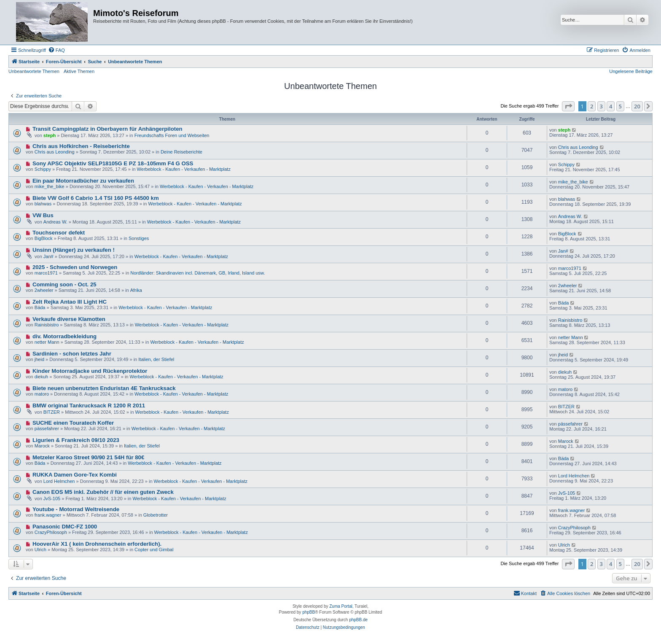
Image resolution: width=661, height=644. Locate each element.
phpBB (309, 612)
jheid (39, 359)
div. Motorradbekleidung (64, 336)
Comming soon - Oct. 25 (64, 284)
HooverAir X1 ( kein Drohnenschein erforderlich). (97, 544)
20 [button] (637, 106)
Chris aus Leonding (55, 152)
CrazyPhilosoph (51, 532)
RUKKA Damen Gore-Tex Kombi (75, 475)
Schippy (43, 169)
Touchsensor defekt (59, 233)
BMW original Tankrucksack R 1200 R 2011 (89, 406)
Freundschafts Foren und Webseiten (172, 135)
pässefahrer (47, 428)
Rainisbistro (47, 325)
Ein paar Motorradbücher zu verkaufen (83, 181)
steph (50, 135)
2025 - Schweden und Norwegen (75, 267)
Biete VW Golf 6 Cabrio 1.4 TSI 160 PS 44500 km (96, 198)
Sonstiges (139, 238)
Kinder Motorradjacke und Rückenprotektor (90, 371)
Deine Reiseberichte (181, 152)
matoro (42, 394)
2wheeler (44, 290)
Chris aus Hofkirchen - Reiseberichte (81, 146)
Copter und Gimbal (154, 550)
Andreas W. (55, 222)
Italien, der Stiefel (156, 359)
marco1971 (46, 273)
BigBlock (44, 238)
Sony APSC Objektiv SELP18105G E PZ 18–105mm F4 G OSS (113, 163)
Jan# (48, 256)
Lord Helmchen (59, 481)
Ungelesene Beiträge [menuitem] (631, 71)
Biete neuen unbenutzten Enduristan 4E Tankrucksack (104, 388)
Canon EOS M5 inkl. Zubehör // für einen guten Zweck (103, 492)
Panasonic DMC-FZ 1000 (65, 527)
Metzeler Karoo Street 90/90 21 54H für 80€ (88, 457)
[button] (568, 106)
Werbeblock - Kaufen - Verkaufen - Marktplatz (184, 169)
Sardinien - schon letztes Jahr (72, 354)
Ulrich (40, 550)
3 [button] (601, 106)
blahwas (43, 204)
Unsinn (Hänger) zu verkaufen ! (74, 250)
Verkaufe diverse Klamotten (69, 319)
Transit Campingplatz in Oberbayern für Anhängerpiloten (107, 129)
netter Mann (47, 342)
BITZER (52, 412)
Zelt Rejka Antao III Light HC (70, 302)
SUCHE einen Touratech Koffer (73, 423)
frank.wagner (48, 515)
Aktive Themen (79, 71)
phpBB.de (358, 620)
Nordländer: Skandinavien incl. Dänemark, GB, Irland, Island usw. (197, 273)
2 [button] (592, 106)
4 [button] (611, 106)
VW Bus (43, 215)
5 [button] (620, 106)
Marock (42, 446)
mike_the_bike (50, 186)
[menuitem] (56, 50)
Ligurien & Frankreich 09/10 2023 (76, 440)
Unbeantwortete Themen (34, 71)
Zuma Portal (341, 606)
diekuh (41, 377)
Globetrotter (156, 515)
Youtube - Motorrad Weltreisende (76, 509)
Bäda (40, 307)
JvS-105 (52, 498)
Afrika (136, 290)
